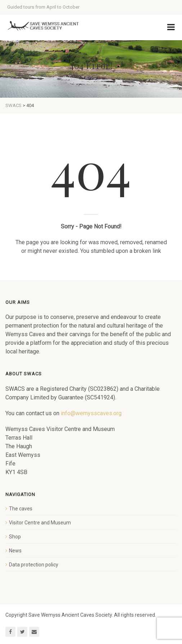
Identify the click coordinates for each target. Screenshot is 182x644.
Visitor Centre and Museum (40, 523)
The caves (21, 509)
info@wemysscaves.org (91, 413)
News (15, 551)
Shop (15, 537)
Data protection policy (34, 565)
